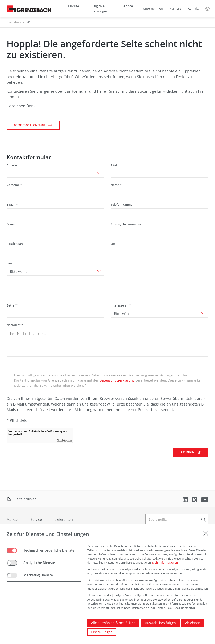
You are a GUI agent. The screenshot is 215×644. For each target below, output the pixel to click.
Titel (114, 165)
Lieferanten (64, 519)
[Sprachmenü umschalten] (207, 9)
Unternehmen (153, 9)
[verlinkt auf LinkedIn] (186, 499)
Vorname (14, 185)
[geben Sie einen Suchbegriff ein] (177, 519)
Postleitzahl (15, 244)
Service (36, 519)
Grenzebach (14, 22)
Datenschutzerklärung (117, 380)
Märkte (12, 519)
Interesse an (121, 305)
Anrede (12, 165)
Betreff (13, 305)
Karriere (175, 9)
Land (10, 263)
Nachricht (15, 325)
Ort (113, 244)
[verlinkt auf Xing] (195, 499)
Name (116, 185)
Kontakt (193, 9)
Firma (11, 224)
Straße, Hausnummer (126, 224)
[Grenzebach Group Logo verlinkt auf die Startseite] (29, 9)
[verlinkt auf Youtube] (205, 499)
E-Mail (12, 204)
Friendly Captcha (64, 440)
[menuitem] (153, 9)
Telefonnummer (122, 204)
